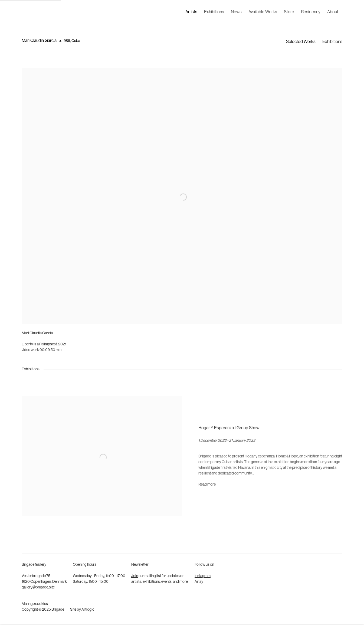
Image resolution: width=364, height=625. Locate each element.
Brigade (30, 12)
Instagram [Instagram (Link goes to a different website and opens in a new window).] (203, 576)
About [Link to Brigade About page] (333, 12)
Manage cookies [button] (35, 604)
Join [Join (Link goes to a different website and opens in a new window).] (135, 576)
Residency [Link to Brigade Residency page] (311, 12)
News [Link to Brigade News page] (236, 12)
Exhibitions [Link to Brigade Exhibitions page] (214, 12)
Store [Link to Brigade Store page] (289, 12)
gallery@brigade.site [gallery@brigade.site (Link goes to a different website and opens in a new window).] (38, 588)
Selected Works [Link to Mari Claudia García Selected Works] (301, 42)
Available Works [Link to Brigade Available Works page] (263, 12)
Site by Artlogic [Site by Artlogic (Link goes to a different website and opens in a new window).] (82, 610)
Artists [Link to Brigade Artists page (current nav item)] (191, 12)
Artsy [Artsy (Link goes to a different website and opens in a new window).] (199, 582)
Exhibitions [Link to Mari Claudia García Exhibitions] (332, 42)
